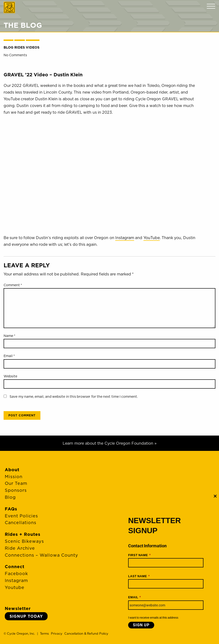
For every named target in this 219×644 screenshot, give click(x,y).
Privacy (57, 633)
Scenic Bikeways (24, 541)
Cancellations (21, 523)
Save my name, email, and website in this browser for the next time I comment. (74, 397)
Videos (33, 47)
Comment (13, 285)
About (12, 470)
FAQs (11, 509)
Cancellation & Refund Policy (86, 633)
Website (10, 376)
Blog (8, 47)
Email (9, 356)
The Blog (23, 25)
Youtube (15, 587)
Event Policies (21, 516)
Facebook (16, 574)
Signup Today (26, 616)
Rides (20, 47)
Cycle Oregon (9, 7)
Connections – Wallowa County (41, 555)
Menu (211, 6)
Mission (14, 477)
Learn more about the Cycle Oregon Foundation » (110, 443)
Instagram (125, 238)
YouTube (152, 238)
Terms (44, 633)
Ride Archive (20, 548)
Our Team (16, 483)
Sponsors (16, 490)
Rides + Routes (23, 534)
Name (9, 336)
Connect (15, 567)
